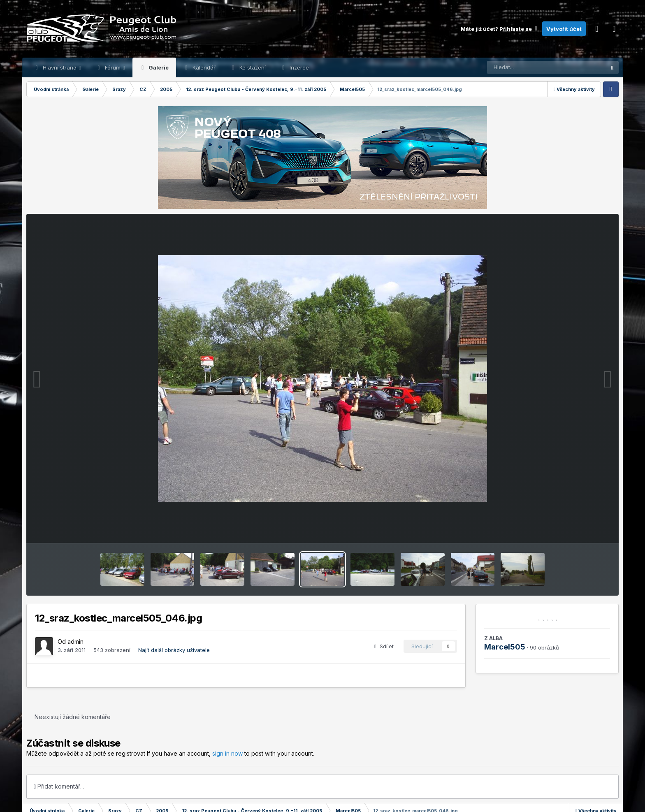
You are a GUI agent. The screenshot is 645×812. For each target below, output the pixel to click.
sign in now (227, 753)
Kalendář (203, 67)
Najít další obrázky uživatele (174, 650)
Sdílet (384, 646)
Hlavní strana (60, 67)
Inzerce (298, 67)
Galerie (158, 67)
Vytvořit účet (564, 29)
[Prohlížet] (531, 67)
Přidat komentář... (59, 786)
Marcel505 (505, 647)
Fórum (113, 67)
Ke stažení (252, 67)
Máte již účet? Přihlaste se (499, 29)
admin (75, 641)
